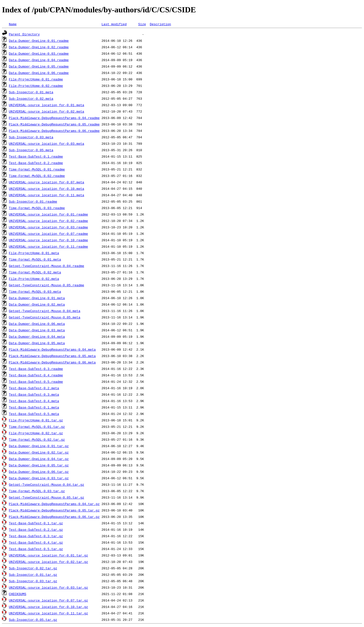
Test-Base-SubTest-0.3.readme (36, 369)
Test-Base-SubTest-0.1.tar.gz (36, 523)
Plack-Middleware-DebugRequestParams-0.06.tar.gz (54, 517)
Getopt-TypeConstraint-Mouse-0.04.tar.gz (47, 484)
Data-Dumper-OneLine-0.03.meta (37, 330)
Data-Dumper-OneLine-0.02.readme (39, 47)
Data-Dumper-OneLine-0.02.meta (37, 304)
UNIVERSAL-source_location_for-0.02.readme (49, 221)
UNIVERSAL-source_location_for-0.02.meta (47, 111)
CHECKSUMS (18, 594)
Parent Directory (24, 34)
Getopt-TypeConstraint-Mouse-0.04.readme (47, 266)
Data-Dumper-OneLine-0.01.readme (39, 41)
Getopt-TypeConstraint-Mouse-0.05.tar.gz (47, 497)
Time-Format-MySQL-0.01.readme (37, 169)
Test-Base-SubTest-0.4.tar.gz (36, 542)
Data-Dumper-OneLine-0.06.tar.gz (39, 472)
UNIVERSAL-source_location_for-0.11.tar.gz (49, 613)
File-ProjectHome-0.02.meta (34, 279)
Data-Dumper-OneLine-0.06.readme (39, 73)
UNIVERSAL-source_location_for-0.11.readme (49, 246)
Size (142, 24)
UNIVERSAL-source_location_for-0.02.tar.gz (49, 562)
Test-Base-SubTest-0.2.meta (34, 388)
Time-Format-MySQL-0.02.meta (35, 272)
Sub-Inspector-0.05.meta (31, 150)
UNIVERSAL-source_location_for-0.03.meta (47, 144)
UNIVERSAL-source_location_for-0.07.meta (47, 182)
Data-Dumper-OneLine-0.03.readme (39, 53)
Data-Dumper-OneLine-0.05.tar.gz (39, 465)
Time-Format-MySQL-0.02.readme (37, 176)
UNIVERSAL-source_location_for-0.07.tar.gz (49, 600)
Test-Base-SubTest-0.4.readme (36, 375)
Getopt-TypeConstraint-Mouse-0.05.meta (45, 317)
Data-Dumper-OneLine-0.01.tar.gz (39, 446)
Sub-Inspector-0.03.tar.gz (33, 581)
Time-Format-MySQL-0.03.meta (35, 291)
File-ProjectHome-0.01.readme (36, 79)
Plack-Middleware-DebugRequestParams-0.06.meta (52, 362)
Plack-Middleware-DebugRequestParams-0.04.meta (52, 349)
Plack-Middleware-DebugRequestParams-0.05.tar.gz (54, 510)
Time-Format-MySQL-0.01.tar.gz (37, 427)
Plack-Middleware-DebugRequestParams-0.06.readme (54, 131)
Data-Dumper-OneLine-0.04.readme (39, 60)
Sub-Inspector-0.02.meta (31, 98)
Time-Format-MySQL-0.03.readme (37, 208)
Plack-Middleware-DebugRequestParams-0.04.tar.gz (54, 504)
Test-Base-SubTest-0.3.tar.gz (36, 536)
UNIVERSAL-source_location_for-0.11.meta (47, 195)
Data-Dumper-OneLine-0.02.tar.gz (39, 452)
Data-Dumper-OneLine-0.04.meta (37, 337)
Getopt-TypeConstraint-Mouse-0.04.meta (45, 311)
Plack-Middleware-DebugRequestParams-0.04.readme (54, 118)
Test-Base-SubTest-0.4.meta (34, 401)
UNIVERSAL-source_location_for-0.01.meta (47, 105)
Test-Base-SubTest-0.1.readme (36, 156)
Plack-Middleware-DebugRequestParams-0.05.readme (54, 124)
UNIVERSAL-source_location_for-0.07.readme (49, 234)
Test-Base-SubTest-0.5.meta (34, 414)
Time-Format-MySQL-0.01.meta (35, 259)
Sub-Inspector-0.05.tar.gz (33, 620)
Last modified (114, 24)
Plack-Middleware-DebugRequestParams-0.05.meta (52, 356)
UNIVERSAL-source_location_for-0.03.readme (49, 227)
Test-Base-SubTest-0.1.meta (34, 407)
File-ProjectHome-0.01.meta (34, 253)
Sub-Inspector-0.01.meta (31, 92)
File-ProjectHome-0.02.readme (36, 86)
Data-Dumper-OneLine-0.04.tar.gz (39, 459)
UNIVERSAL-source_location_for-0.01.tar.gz (49, 555)
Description (160, 24)
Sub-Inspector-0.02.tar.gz (33, 568)
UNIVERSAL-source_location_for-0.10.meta (47, 189)
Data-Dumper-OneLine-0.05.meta (37, 343)
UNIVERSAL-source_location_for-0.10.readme (49, 240)
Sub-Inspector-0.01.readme (33, 201)
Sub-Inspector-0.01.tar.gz (33, 575)
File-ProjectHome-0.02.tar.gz (36, 433)
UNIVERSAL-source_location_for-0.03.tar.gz (49, 587)
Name (13, 24)
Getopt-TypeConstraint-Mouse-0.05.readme (47, 285)
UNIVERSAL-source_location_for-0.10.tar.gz (49, 607)
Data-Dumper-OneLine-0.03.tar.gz (39, 478)
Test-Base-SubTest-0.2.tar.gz (36, 530)
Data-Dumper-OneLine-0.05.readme (39, 66)
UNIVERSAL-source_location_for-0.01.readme (49, 214)
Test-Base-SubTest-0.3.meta (34, 394)
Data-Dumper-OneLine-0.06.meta (37, 324)
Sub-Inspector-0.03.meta (31, 137)
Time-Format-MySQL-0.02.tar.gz (37, 439)
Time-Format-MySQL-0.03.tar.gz (37, 491)
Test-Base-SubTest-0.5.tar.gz (36, 549)
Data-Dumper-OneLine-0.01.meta (37, 298)
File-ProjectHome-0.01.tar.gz (36, 420)
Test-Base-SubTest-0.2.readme (36, 163)
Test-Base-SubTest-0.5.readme (36, 382)
